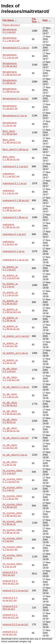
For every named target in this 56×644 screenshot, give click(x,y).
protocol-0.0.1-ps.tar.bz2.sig (10, 599)
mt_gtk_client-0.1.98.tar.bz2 (10, 404)
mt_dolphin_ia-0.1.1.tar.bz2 (10, 268)
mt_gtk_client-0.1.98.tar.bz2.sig (12, 412)
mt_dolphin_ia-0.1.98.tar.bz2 (10, 302)
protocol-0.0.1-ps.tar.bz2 (15, 591)
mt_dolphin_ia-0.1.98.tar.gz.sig (11, 328)
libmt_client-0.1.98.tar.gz (15, 149)
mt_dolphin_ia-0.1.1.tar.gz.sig (10, 294)
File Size (34, 20)
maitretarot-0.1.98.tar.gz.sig (11, 226)
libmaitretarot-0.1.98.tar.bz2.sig (12, 73)
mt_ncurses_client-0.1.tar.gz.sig (13, 565)
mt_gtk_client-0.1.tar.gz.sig (10, 463)
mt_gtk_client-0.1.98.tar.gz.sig (11, 429)
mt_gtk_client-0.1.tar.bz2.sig (10, 446)
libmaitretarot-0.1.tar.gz (15, 116)
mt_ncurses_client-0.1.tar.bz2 (13, 540)
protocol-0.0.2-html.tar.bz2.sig (11, 616)
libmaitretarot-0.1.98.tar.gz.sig (11, 90)
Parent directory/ (11, 25)
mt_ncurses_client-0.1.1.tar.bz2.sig (13, 480)
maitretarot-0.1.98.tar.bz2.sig (12, 209)
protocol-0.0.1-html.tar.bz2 (10, 574)
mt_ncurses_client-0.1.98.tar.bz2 (13, 506)
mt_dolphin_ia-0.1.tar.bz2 (16, 336)
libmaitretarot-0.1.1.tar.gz (16, 48)
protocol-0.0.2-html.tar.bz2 (10, 608)
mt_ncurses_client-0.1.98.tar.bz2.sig (13, 514)
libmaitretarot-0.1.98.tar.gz (10, 82)
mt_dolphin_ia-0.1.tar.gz (15, 353)
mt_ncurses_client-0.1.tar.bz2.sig (13, 548)
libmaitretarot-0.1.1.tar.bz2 (10, 31)
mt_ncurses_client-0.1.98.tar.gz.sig (13, 531)
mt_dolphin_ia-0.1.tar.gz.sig (10, 362)
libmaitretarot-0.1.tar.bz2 (15, 99)
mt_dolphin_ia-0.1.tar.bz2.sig (10, 345)
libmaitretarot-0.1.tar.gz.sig (10, 124)
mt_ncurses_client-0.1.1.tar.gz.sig (13, 497)
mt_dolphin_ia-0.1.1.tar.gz (10, 285)
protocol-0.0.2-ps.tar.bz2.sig (10, 633)
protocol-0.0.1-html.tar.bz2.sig (11, 582)
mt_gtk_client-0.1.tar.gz (15, 455)
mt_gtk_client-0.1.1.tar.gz (16, 387)
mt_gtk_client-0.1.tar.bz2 (16, 438)
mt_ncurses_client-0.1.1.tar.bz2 (13, 472)
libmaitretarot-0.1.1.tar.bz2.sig (11, 39)
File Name (8, 20)
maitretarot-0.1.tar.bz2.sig (10, 243)
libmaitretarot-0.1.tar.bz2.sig (10, 107)
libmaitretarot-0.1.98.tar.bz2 (10, 65)
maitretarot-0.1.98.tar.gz (15, 217)
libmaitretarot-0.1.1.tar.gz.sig (10, 56)
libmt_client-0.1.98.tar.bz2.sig (12, 141)
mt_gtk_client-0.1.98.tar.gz (10, 421)
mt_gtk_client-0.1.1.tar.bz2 (10, 370)
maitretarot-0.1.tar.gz (14, 251)
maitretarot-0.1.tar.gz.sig (15, 260)
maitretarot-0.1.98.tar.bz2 (16, 200)
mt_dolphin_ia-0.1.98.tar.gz (10, 319)
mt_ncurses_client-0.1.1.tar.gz (13, 489)
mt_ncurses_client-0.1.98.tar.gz (13, 523)
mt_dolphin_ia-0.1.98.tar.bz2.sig (12, 311)
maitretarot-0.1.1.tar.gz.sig (10, 192)
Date (45, 20)
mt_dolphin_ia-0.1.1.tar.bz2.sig (11, 277)
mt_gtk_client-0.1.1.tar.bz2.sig (11, 379)
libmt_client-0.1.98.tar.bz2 (10, 133)
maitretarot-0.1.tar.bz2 (14, 234)
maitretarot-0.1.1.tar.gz (15, 183)
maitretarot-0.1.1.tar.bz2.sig (11, 175)
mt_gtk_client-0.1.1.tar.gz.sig (10, 395)
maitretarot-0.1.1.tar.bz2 (15, 166)
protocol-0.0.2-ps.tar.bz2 (15, 624)
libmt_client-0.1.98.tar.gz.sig (11, 158)
